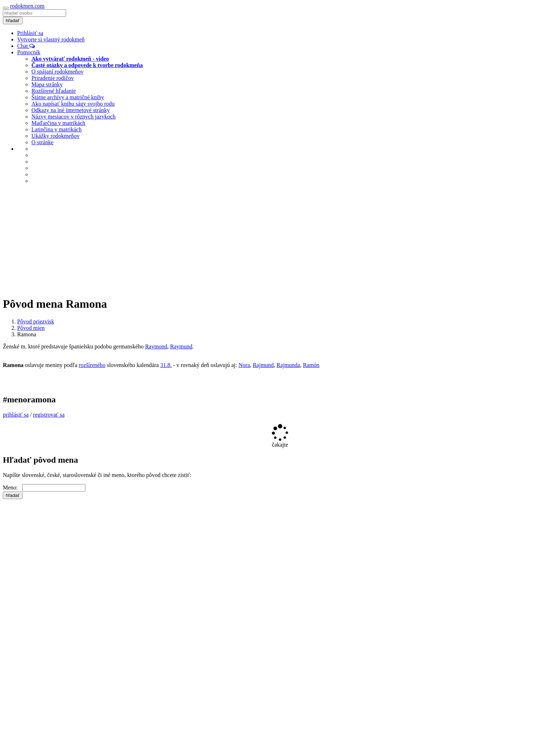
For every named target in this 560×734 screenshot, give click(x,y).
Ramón (311, 365)
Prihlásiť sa (30, 33)
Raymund (181, 346)
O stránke (42, 142)
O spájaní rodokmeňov (57, 72)
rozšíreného (92, 365)
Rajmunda (288, 365)
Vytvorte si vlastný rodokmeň (51, 39)
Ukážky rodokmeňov (56, 136)
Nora (244, 365)
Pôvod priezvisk (36, 321)
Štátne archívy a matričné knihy (68, 97)
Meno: (12, 487)
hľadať (13, 21)
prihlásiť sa (16, 415)
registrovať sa (49, 415)
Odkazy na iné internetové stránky (71, 110)
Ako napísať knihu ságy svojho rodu (73, 104)
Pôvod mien (31, 328)
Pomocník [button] (29, 52)
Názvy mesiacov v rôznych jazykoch (73, 117)
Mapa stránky (47, 84)
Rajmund (263, 365)
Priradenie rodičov (53, 78)
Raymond (156, 346)
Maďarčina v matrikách (58, 123)
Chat (26, 46)
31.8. (166, 365)
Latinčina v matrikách (56, 129)
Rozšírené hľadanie (54, 91)
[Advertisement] (280, 240)
